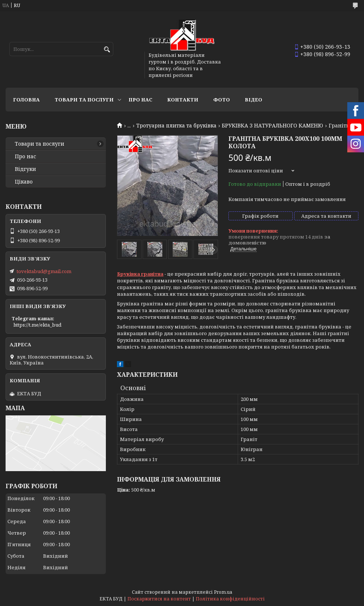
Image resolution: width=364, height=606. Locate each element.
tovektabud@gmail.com (44, 271)
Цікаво (24, 182)
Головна (26, 100)
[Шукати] (107, 50)
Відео (253, 100)
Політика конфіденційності (230, 599)
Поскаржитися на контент (159, 599)
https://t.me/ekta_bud (37, 325)
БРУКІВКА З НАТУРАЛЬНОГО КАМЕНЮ (272, 126)
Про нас (140, 100)
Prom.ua (223, 592)
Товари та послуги (84, 100)
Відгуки (25, 169)
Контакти (183, 100)
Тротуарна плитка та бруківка (176, 126)
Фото (222, 100)
